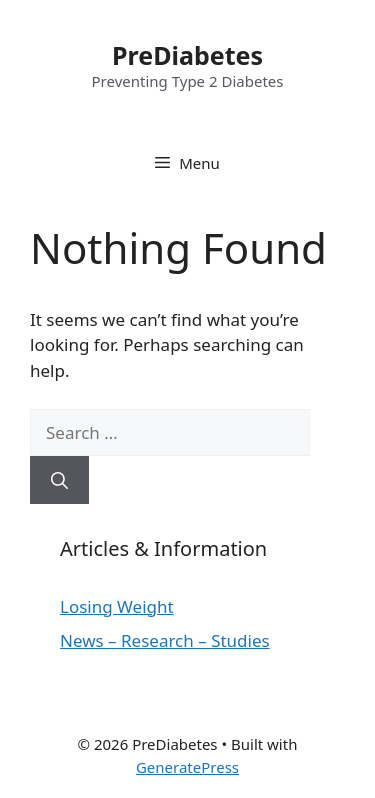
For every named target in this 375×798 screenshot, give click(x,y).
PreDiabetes (187, 55)
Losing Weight (117, 606)
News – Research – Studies (165, 640)
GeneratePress (187, 767)
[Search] (59, 480)
